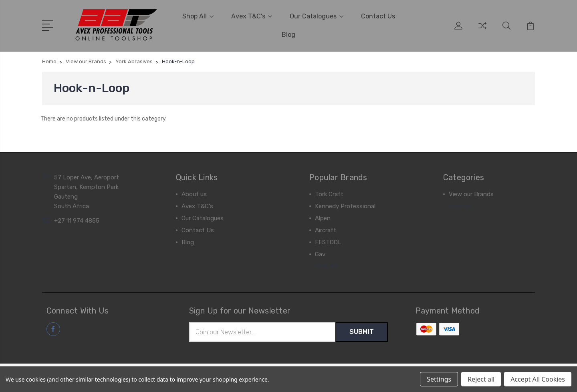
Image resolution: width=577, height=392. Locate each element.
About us (194, 194)
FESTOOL (328, 242)
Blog (288, 35)
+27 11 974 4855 (77, 221)
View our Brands (471, 194)
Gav (320, 254)
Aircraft (326, 230)
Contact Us (378, 16)
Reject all (481, 379)
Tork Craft (329, 194)
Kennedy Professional (345, 206)
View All (326, 266)
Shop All (198, 16)
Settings (439, 379)
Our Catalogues (317, 16)
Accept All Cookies (538, 379)
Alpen (323, 218)
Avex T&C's (252, 16)
